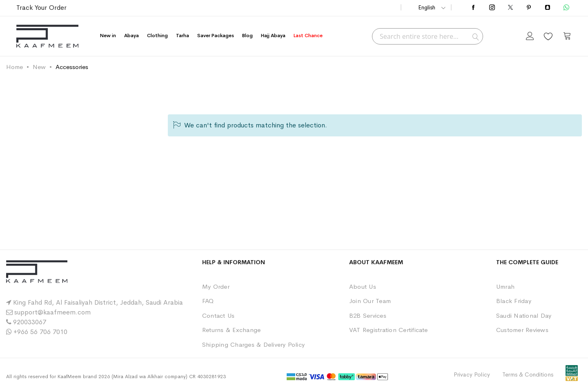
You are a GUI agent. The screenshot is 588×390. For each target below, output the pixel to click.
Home (14, 67)
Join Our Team (370, 301)
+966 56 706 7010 (40, 332)
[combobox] (428, 36)
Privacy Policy (472, 374)
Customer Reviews (522, 330)
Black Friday (514, 301)
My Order (216, 286)
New (39, 67)
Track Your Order (41, 8)
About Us (363, 286)
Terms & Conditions (528, 374)
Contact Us (218, 315)
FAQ (208, 301)
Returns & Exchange (231, 330)
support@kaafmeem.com (52, 312)
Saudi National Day (524, 315)
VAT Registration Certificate (389, 330)
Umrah (505, 286)
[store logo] (47, 36)
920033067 (30, 322)
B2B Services (368, 315)
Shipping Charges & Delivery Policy (253, 344)
